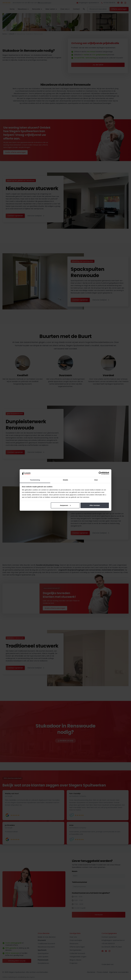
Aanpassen (65, 505)
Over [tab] (96, 480)
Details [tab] (65, 480)
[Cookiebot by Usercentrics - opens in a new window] (100, 473)
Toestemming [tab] (35, 480)
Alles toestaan (95, 505)
